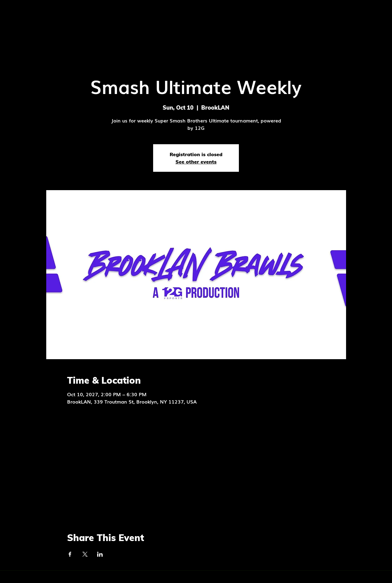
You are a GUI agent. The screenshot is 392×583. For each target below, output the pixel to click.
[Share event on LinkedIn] (100, 554)
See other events (196, 162)
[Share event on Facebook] (70, 554)
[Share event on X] (85, 554)
